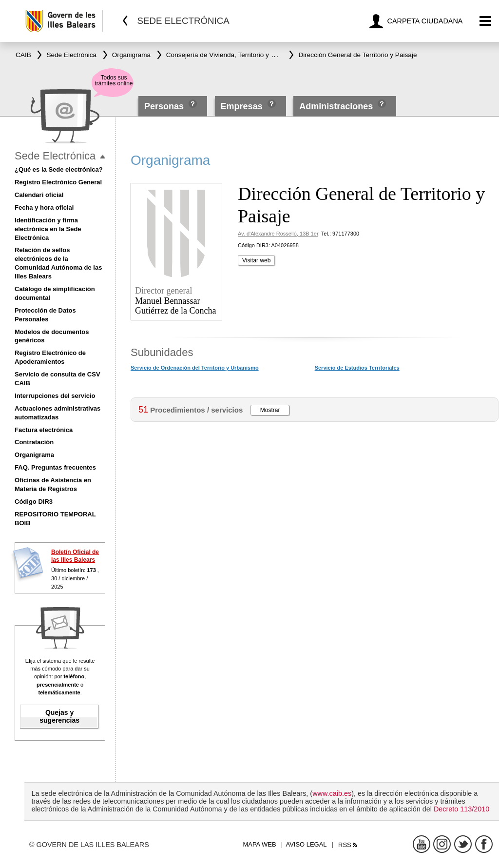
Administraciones (336, 106)
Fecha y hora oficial (44, 207)
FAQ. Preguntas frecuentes (55, 467)
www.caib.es (332, 793)
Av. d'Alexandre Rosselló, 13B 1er (278, 234)
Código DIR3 (34, 502)
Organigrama (34, 455)
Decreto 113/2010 (461, 809)
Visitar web (256, 260)
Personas (165, 106)
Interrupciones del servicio (55, 396)
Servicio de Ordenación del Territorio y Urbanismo (195, 368)
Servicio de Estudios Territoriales (357, 368)
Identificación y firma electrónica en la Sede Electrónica (48, 229)
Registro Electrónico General (58, 182)
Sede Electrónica (55, 156)
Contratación (34, 442)
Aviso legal (307, 844)
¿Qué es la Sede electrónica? (59, 169)
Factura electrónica (44, 430)
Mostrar (270, 410)
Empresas (242, 106)
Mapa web (259, 844)
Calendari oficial (39, 195)
